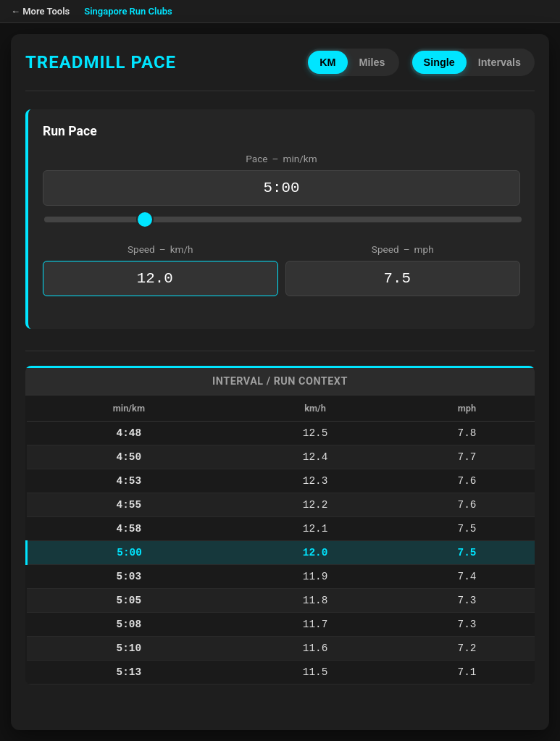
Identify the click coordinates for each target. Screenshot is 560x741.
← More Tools (40, 11)
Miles (372, 62)
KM (327, 62)
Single (439, 62)
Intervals (500, 62)
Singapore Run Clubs (128, 11)
